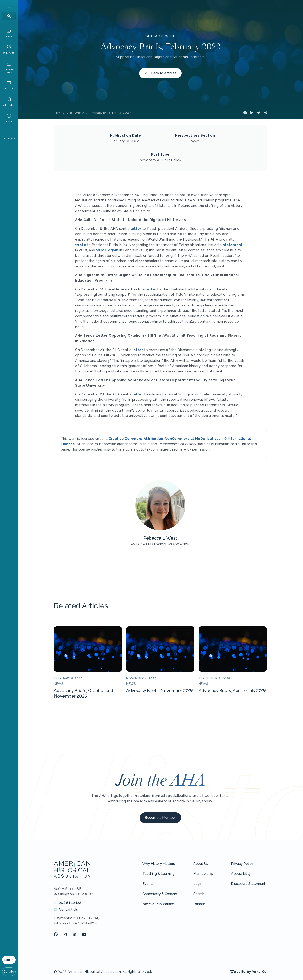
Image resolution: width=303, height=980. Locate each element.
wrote (81, 245)
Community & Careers (160, 894)
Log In (9, 960)
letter (136, 229)
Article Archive (75, 113)
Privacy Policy (242, 864)
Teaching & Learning (158, 874)
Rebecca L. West (160, 36)
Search (199, 894)
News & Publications (159, 904)
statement (233, 245)
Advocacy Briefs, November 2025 (160, 691)
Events (148, 884)
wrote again (107, 250)
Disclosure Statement (248, 884)
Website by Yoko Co (249, 972)
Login (198, 884)
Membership (203, 874)
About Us (201, 864)
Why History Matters (159, 864)
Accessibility (241, 874)
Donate (9, 972)
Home (58, 113)
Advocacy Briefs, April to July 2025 (233, 691)
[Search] (9, 16)
